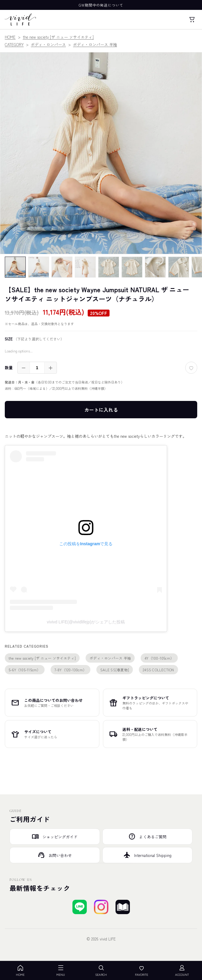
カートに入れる (101, 410)
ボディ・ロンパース (48, 44)
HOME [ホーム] (20, 971)
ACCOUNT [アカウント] (182, 971)
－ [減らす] (24, 368)
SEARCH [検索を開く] (101, 971)
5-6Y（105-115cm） (25, 670)
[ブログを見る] (123, 907)
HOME (10, 37)
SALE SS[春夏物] (115, 670)
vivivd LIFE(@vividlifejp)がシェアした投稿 (86, 622)
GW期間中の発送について (101, 5)
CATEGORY (14, 44)
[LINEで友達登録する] (80, 907)
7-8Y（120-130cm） (71, 670)
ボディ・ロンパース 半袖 (95, 44)
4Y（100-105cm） (159, 658)
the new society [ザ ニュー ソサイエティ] (58, 37)
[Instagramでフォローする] (101, 907)
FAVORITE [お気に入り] (142, 971)
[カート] (192, 19)
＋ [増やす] (51, 368)
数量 (9, 368)
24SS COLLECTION (158, 670)
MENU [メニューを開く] (61, 971)
